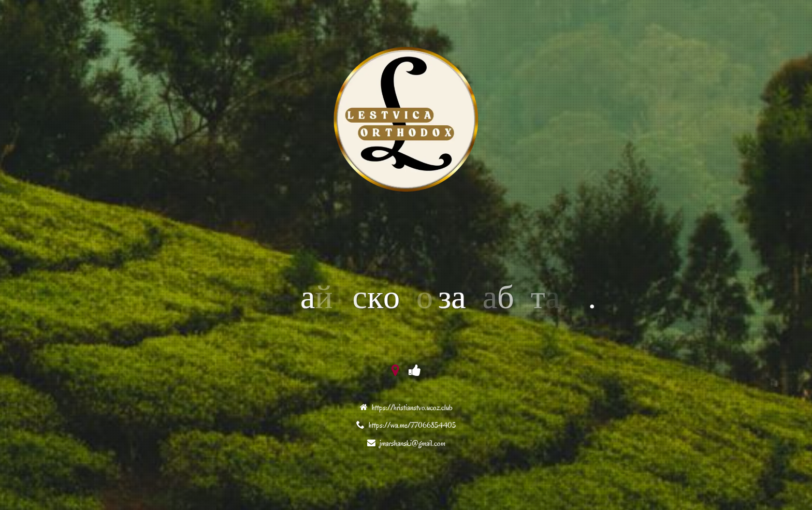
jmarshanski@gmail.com (412, 443)
